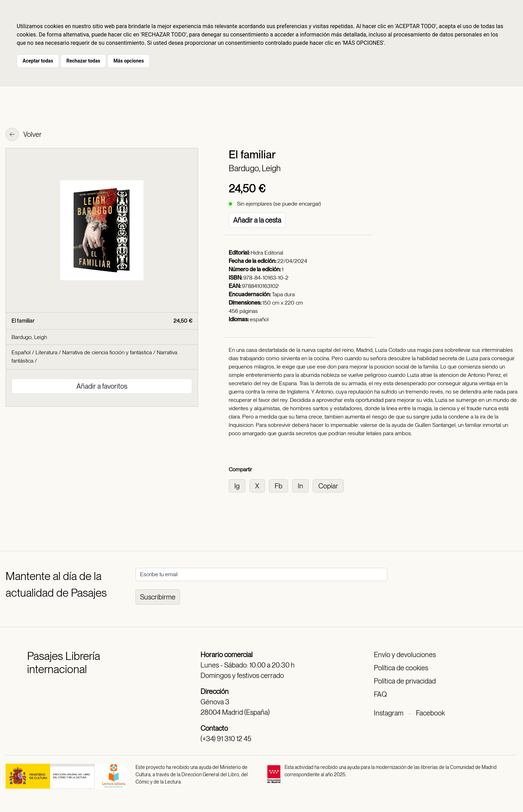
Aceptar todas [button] (38, 61)
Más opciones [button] (129, 61)
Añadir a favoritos (102, 386)
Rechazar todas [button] (83, 61)
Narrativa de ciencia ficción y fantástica (107, 352)
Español (21, 352)
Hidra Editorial (267, 253)
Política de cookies (401, 668)
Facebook (430, 713)
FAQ (380, 694)
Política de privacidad (405, 681)
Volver (24, 135)
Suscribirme (158, 597)
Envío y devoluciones (405, 655)
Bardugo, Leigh (255, 168)
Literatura (46, 352)
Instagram (389, 713)
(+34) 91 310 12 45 (226, 739)
